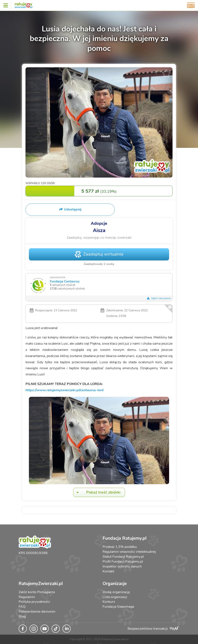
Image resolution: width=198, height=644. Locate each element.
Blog (22, 616)
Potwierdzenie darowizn (37, 612)
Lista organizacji (115, 597)
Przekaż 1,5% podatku (120, 547)
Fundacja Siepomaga (118, 607)
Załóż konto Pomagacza (37, 592)
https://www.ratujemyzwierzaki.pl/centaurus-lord (65, 390)
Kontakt (108, 571)
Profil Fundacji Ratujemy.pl (123, 562)
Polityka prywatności (34, 602)
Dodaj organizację (116, 592)
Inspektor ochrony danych (122, 566)
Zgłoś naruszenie (159, 298)
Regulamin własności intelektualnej (129, 552)
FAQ (22, 607)
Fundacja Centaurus (65, 281)
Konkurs (109, 602)
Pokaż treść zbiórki (97, 492)
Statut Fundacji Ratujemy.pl (123, 557)
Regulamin (27, 597)
